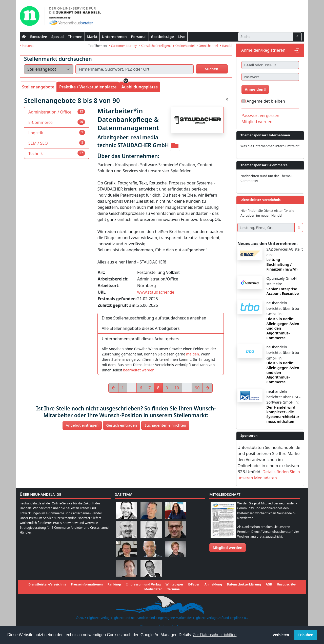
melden (193, 354)
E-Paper (194, 584)
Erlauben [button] (306, 635)
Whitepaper (174, 584)
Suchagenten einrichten (165, 425)
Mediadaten (153, 589)
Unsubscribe (286, 584)
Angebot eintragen (82, 425)
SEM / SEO (38, 143)
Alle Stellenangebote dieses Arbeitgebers (141, 328)
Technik (36, 154)
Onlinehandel (184, 46)
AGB (269, 584)
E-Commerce (40, 122)
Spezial (58, 37)
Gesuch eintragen (122, 425)
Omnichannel (207, 46)
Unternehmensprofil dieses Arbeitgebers (140, 339)
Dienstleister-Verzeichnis (47, 584)
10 (177, 388)
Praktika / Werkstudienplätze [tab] (88, 87)
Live (182, 37)
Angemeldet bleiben (266, 101)
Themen (75, 37)
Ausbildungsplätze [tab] (140, 87)
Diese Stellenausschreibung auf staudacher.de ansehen (154, 318)
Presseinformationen (87, 584)
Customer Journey (123, 46)
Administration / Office (50, 112)
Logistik (36, 133)
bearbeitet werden (139, 370)
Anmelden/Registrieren (263, 50)
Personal (139, 37)
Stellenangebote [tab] (38, 87)
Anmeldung (213, 584)
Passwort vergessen (260, 116)
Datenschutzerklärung (244, 584)
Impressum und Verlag (144, 584)
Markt (92, 37)
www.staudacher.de (156, 292)
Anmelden (255, 89)
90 (197, 388)
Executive (39, 37)
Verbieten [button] (281, 635)
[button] (126, 81)
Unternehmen (114, 37)
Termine (174, 589)
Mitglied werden (257, 122)
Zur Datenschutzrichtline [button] (215, 635)
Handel (226, 46)
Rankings (115, 584)
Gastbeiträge (162, 37)
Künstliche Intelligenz (155, 46)
